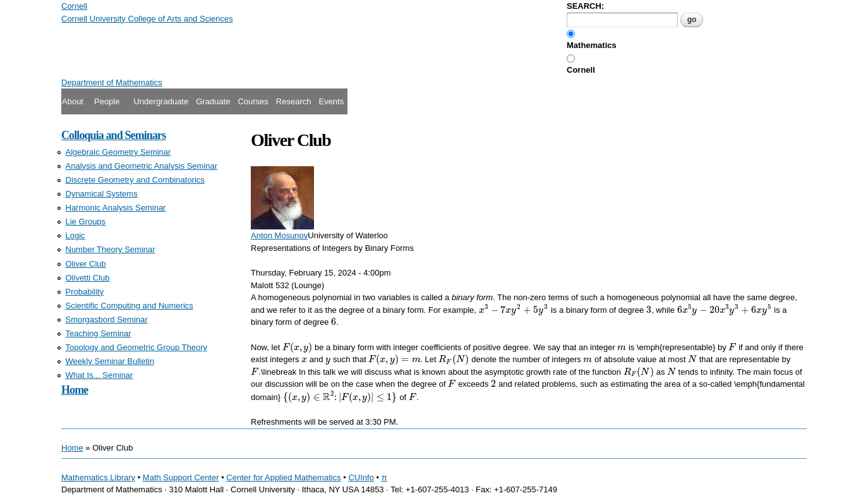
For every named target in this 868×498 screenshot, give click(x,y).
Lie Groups (86, 222)
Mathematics (592, 45)
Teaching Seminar (99, 333)
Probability (85, 292)
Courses (253, 101)
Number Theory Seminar (111, 249)
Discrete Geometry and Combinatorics (135, 180)
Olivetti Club (88, 278)
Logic (75, 235)
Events (331, 101)
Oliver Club (86, 264)
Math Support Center (181, 477)
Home (75, 390)
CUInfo (361, 477)
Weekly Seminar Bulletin (110, 361)
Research (294, 101)
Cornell (581, 70)
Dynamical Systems (102, 194)
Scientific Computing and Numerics (130, 306)
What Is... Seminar (99, 375)
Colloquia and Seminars (113, 135)
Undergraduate (161, 101)
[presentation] (514, 310)
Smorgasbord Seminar (107, 319)
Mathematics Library (98, 477)
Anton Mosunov (279, 235)
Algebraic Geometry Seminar (118, 152)
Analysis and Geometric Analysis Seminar (142, 166)
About (73, 101)
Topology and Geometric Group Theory (137, 347)
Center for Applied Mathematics (283, 477)
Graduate (213, 101)
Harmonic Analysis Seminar (116, 208)
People (107, 101)
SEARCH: (585, 6)
